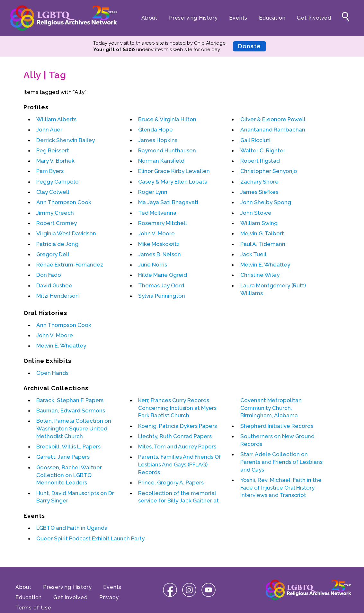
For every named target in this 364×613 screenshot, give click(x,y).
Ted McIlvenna (157, 213)
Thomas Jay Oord (161, 285)
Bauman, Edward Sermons (71, 410)
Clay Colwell (53, 192)
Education (272, 18)
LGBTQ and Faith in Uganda (72, 528)
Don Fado (49, 275)
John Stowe (256, 213)
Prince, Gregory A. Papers (171, 482)
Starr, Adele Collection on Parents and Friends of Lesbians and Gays (281, 462)
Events (238, 18)
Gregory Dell (53, 254)
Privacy (109, 597)
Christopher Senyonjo (269, 171)
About (149, 18)
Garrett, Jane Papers (63, 457)
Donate (249, 46)
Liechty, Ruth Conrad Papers (175, 436)
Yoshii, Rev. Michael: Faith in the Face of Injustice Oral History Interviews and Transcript (281, 488)
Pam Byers (50, 171)
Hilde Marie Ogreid (163, 275)
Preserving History (193, 18)
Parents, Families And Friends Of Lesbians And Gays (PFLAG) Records (180, 464)
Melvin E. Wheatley (265, 265)
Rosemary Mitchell (163, 223)
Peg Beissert (53, 150)
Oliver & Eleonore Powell (273, 119)
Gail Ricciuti (255, 140)
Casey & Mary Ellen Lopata (173, 182)
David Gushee (54, 285)
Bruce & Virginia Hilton (167, 119)
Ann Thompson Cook (64, 202)
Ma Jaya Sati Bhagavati (168, 202)
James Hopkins (158, 140)
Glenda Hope (155, 130)
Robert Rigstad (260, 161)
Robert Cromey (57, 223)
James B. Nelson (160, 254)
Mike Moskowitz (159, 244)
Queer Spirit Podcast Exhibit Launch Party (90, 538)
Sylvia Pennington (162, 296)
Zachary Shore (259, 182)
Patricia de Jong (57, 244)
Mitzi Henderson (58, 296)
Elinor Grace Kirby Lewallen (174, 171)
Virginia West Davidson (66, 233)
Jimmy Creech (55, 213)
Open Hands (52, 373)
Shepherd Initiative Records (277, 426)
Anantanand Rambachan (273, 130)
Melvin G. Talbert (262, 233)
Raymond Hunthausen (167, 150)
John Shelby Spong (266, 202)
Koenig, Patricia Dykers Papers (178, 426)
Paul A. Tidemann (263, 244)
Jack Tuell (253, 254)
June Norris (153, 265)
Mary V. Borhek (55, 161)
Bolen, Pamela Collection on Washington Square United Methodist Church (74, 428)
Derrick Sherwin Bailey (66, 140)
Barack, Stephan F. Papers (70, 400)
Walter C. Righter (263, 150)
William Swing (259, 223)
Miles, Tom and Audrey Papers (177, 446)
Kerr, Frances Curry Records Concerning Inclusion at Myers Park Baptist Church (177, 408)
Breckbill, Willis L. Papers (68, 446)
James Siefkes (259, 192)
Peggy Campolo (58, 182)
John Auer (49, 130)
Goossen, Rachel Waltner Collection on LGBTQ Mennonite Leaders (69, 475)
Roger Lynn (153, 192)
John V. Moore (156, 233)
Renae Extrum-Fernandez (70, 265)
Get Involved (314, 18)
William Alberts (56, 119)
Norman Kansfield (161, 161)
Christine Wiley (260, 275)
